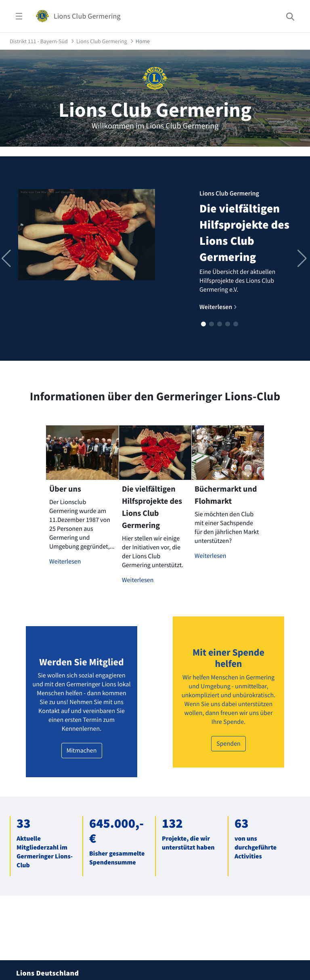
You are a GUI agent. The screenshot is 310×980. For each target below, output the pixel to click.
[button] (203, 324)
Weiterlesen (65, 562)
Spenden (228, 744)
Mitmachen (82, 751)
